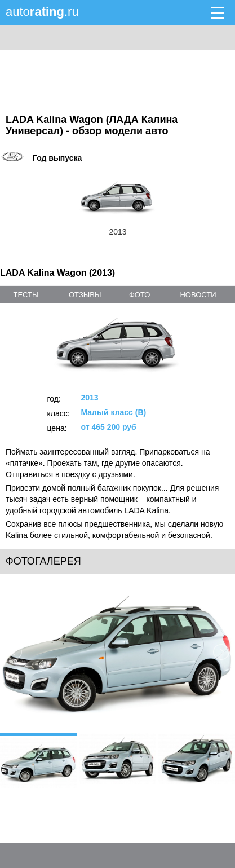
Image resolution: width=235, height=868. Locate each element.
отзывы (85, 295)
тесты (26, 295)
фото (139, 295)
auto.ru (42, 12)
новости (198, 295)
